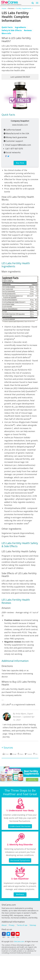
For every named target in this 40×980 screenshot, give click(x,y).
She (9, 3)
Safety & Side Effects (12, 30)
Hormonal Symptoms (20, 860)
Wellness (20, 894)
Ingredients (20, 27)
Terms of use (22, 925)
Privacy (12, 925)
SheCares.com (19, 941)
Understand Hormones (20, 826)
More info (6, 33)
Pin (36, 754)
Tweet (30, 754)
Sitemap (33, 925)
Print (7, 754)
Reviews (28, 30)
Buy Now (20, 163)
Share (21, 754)
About (4, 925)
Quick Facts (7, 27)
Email (14, 754)
